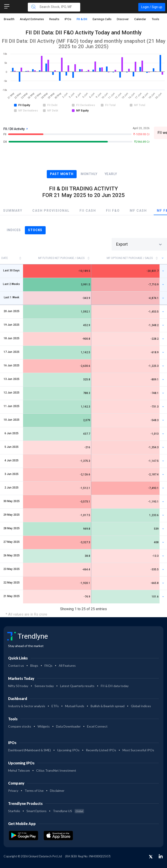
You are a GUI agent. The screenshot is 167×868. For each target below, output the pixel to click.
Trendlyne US (68, 811)
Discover (123, 19)
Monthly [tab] (89, 174)
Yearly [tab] (111, 174)
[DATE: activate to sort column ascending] (12, 258)
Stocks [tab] (35, 230)
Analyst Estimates (32, 19)
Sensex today (44, 686)
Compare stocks (20, 726)
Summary (13, 211)
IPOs (68, 19)
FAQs (48, 665)
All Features (67, 665)
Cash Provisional (51, 211)
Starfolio (14, 811)
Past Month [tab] (62, 174)
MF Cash (138, 211)
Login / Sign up (152, 7)
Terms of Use (34, 791)
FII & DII (82, 19)
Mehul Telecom (19, 770)
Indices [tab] (14, 230)
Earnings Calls (102, 19)
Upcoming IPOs (68, 750)
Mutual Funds (75, 706)
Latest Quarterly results (77, 686)
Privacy (13, 791)
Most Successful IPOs (138, 750)
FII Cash (88, 211)
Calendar (140, 19)
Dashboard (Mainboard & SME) (29, 750)
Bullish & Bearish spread (108, 706)
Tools (155, 19)
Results (54, 19)
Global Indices (141, 706)
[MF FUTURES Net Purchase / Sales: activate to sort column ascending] (57, 258)
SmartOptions (36, 811)
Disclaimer (57, 791)
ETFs (55, 706)
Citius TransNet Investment (56, 770)
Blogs (34, 665)
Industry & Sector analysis (27, 706)
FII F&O (113, 211)
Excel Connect (97, 726)
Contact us (16, 665)
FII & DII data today (115, 686)
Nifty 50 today (18, 686)
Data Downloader (68, 726)
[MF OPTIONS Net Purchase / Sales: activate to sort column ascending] (125, 258)
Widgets (44, 726)
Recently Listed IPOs (101, 750)
